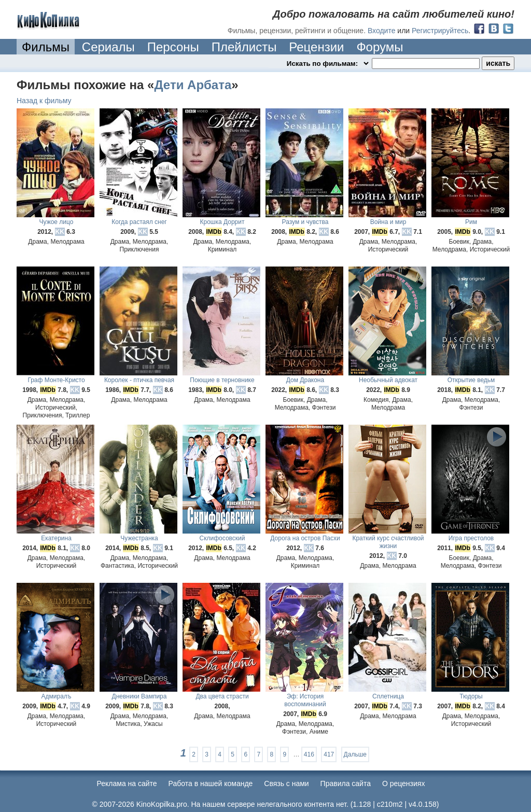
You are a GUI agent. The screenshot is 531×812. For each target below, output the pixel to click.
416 (309, 754)
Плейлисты (244, 47)
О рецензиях (404, 783)
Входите (382, 31)
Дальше (355, 754)
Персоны (173, 47)
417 (329, 754)
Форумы (380, 47)
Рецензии (316, 47)
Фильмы (46, 47)
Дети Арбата (193, 85)
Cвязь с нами (286, 783)
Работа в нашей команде (211, 783)
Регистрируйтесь (440, 31)
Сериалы (108, 47)
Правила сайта (346, 783)
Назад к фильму (44, 101)
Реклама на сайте (127, 783)
